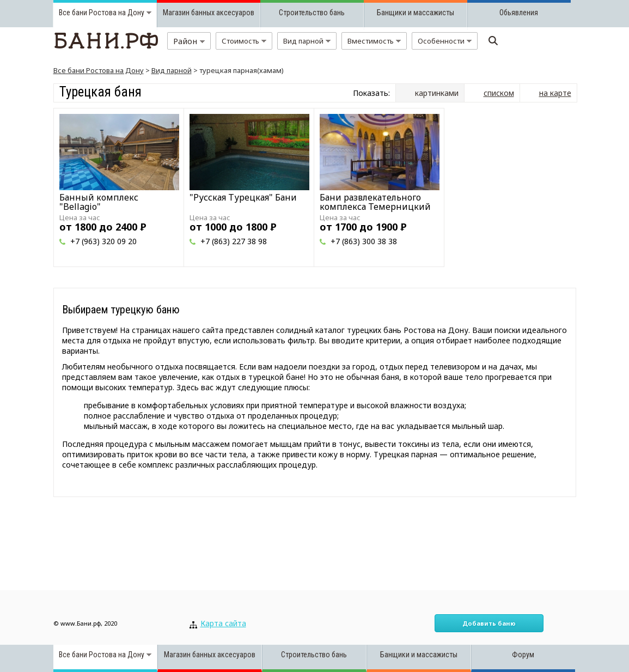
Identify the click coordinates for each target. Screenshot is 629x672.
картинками (437, 93)
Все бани (73, 13)
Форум (523, 655)
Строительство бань (312, 13)
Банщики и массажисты (416, 13)
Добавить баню (489, 623)
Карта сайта (223, 623)
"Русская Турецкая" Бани (243, 197)
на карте (555, 93)
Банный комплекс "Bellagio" (99, 202)
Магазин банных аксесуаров (209, 13)
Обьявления (519, 13)
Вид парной (172, 70)
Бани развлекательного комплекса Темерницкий (375, 202)
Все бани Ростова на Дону (99, 70)
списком (499, 93)
